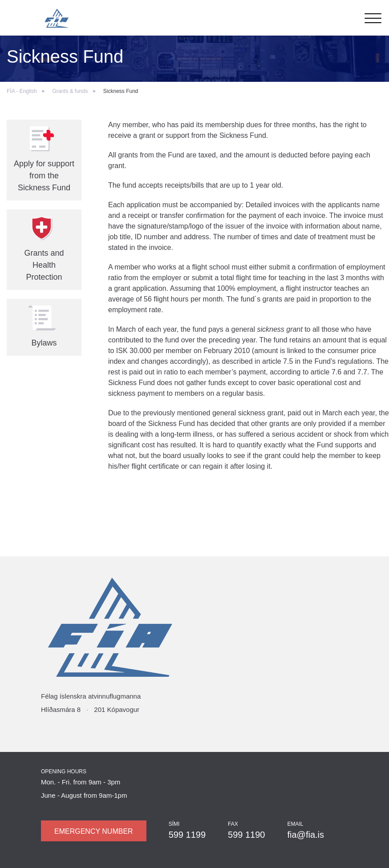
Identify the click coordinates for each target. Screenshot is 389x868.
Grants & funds (70, 91)
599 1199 (187, 835)
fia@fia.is (306, 835)
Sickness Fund (121, 91)
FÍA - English (22, 91)
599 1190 (246, 835)
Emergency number (94, 831)
